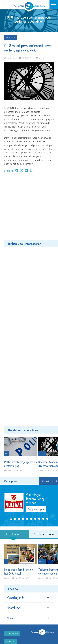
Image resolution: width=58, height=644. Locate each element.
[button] (11, 519)
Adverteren (12, 633)
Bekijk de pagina (36, 509)
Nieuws (11, 38)
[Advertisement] (29, 208)
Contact (11, 641)
